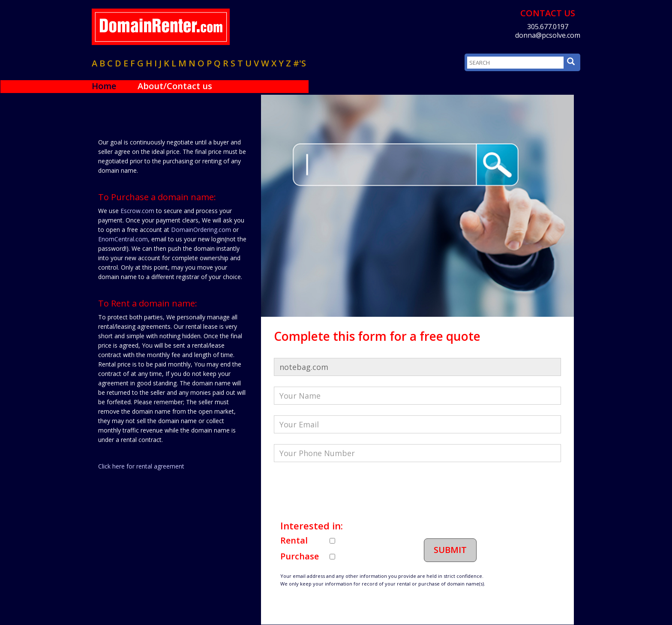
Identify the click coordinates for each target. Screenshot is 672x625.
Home (104, 86)
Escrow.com (137, 211)
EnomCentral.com (123, 239)
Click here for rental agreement (141, 466)
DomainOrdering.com (201, 230)
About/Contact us (175, 86)
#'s (300, 63)
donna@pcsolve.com (548, 35)
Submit (450, 550)
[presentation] (339, 490)
